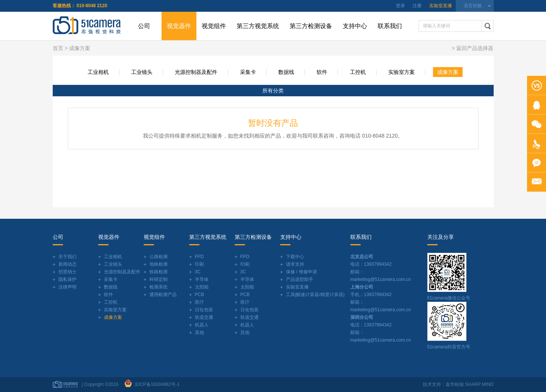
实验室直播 (441, 6)
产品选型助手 (300, 279)
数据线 (286, 72)
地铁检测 (158, 264)
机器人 (202, 325)
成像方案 (448, 72)
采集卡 (248, 72)
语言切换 (473, 6)
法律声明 (67, 287)
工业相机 (98, 72)
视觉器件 (179, 26)
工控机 (358, 72)
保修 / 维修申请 (301, 272)
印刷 (199, 264)
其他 (199, 332)
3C (198, 272)
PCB (200, 295)
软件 (322, 72)
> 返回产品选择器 (472, 48)
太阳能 (202, 287)
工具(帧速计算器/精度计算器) (315, 295)
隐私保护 (67, 279)
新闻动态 (67, 264)
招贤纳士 (67, 272)
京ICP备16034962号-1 (156, 384)
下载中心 (295, 257)
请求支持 (295, 264)
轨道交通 (204, 317)
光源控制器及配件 (196, 72)
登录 (400, 6)
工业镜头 (142, 72)
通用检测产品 (163, 295)
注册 (417, 6)
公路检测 (158, 257)
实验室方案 (402, 72)
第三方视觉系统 (258, 26)
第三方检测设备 (311, 26)
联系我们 (390, 26)
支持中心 (355, 26)
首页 (58, 48)
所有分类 (273, 91)
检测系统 (158, 287)
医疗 (199, 302)
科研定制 (158, 279)
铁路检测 (158, 272)
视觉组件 (214, 26)
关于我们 (67, 257)
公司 (144, 26)
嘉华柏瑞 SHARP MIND (469, 384)
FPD (199, 257)
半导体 (202, 279)
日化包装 (204, 310)
